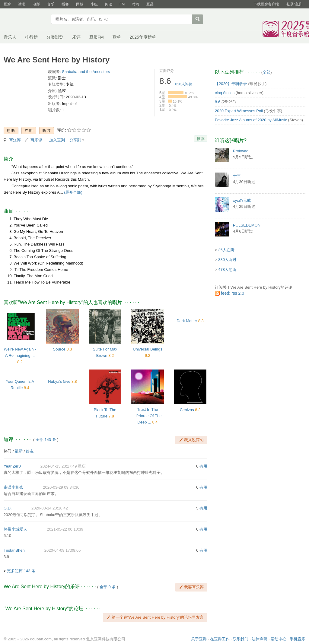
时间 (135, 4)
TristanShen (14, 550)
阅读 (109, 4)
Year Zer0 (12, 466)
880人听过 (227, 260)
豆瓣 (7, 4)
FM (122, 4)
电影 (36, 4)
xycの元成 (242, 200)
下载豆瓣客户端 (266, 4)
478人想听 (227, 270)
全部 (266, 72)
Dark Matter (187, 321)
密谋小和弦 (13, 487)
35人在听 (226, 250)
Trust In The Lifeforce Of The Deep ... (148, 416)
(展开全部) (73, 192)
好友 (30, 451)
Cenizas (187, 410)
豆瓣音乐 (25, 20)
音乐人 (10, 37)
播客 (65, 4)
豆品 (150, 4)
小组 (94, 4)
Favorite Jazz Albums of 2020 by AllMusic (251, 120)
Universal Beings (148, 349)
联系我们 (241, 639)
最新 (19, 451)
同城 (80, 4)
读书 (22, 4)
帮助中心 (279, 639)
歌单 (117, 37)
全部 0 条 (108, 587)
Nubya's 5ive (59, 381)
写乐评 (36, 140)
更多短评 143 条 (21, 571)
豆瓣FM (97, 37)
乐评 (76, 37)
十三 (237, 176)
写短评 (15, 140)
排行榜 (31, 37)
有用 (203, 466)
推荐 (201, 139)
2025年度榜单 (143, 37)
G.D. (8, 508)
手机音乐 (298, 639)
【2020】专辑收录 (231, 84)
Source (59, 349)
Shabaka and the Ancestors (86, 72)
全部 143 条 (46, 440)
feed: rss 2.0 (233, 293)
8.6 (218, 102)
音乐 (51, 4)
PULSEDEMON (247, 225)
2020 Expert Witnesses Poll (239, 111)
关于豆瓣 (199, 639)
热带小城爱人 (15, 529)
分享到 (75, 140)
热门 (8, 451)
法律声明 (260, 639)
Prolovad (241, 151)
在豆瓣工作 (220, 639)
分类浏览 (55, 37)
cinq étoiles (225, 93)
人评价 (184, 84)
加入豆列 (57, 140)
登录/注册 (294, 4)
